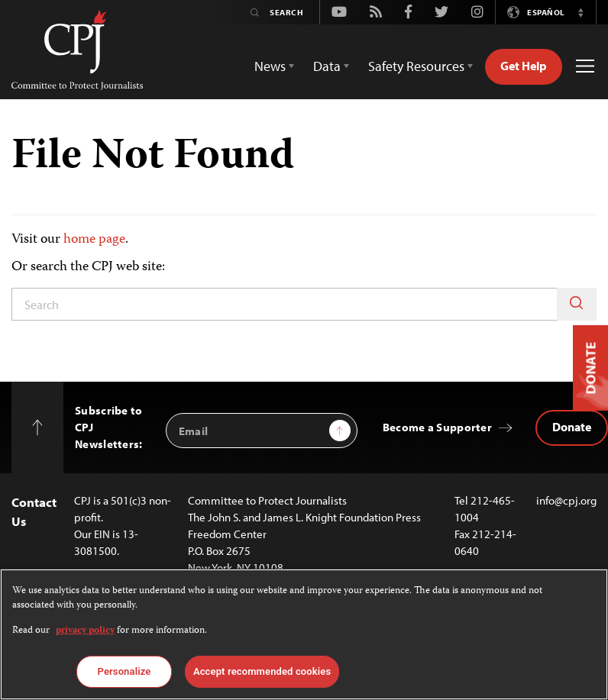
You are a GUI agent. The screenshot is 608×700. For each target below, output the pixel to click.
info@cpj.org (566, 500)
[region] (304, 634)
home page (94, 240)
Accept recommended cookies (262, 671)
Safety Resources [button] (416, 66)
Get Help (524, 66)
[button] (581, 12)
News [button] (270, 66)
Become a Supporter (437, 427)
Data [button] (327, 66)
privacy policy (85, 631)
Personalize (125, 671)
